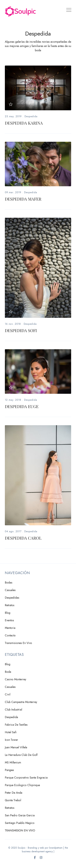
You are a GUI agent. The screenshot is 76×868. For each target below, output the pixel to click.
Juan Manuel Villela (16, 747)
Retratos (10, 605)
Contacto (10, 635)
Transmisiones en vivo (18, 643)
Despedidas (12, 598)
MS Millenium (13, 763)
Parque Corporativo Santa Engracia (26, 778)
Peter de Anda (14, 793)
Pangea (9, 770)
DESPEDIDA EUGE (22, 406)
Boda (8, 672)
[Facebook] (35, 859)
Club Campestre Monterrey (21, 702)
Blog (8, 613)
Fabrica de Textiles (16, 725)
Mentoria (10, 628)
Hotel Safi (11, 732)
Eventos (9, 620)
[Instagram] (41, 859)
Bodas (9, 583)
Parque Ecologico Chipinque (22, 785)
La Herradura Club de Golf (21, 755)
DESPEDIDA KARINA (24, 123)
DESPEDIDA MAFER (23, 199)
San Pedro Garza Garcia (20, 815)
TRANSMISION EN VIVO (20, 831)
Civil (8, 695)
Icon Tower (11, 740)
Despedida (31, 116)
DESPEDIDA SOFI (21, 330)
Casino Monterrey (16, 679)
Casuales (10, 590)
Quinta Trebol (13, 800)
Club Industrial (13, 710)
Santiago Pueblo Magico (20, 823)
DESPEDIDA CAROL (23, 538)
